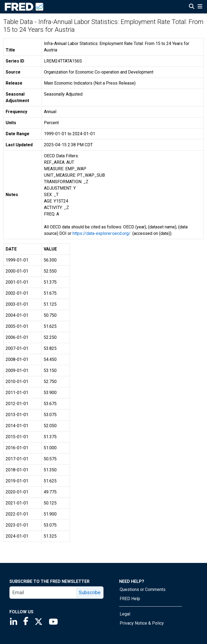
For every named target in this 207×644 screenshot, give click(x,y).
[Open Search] (192, 7)
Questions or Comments (143, 589)
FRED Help (130, 599)
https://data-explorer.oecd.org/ (101, 233)
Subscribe (90, 592)
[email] (43, 593)
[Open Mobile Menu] (200, 7)
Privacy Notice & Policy (142, 623)
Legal (125, 614)
